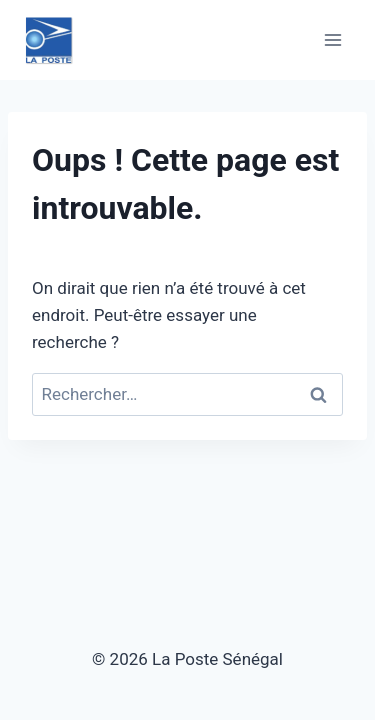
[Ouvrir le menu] (332, 39)
